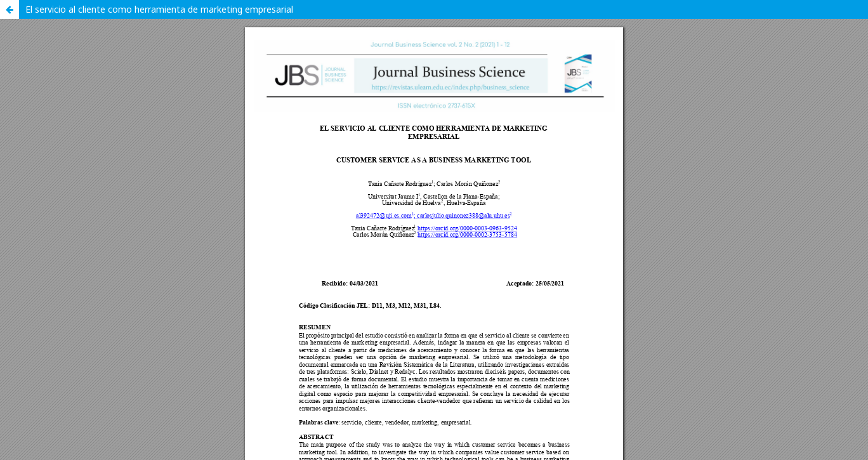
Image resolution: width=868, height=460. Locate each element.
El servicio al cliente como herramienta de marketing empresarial (159, 9)
